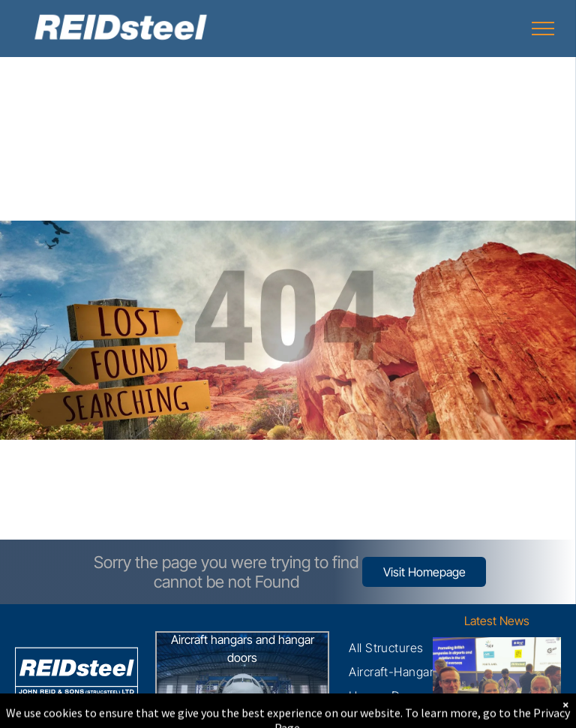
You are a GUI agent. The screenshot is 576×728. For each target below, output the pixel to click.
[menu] (543, 29)
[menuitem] (386, 648)
